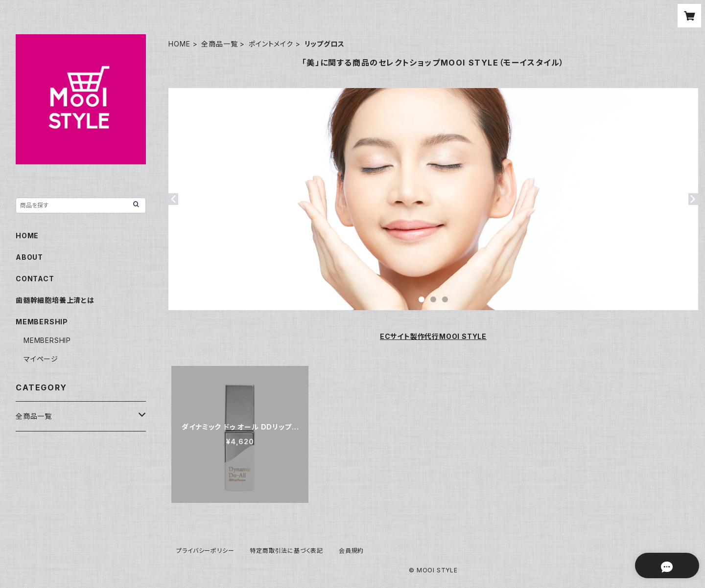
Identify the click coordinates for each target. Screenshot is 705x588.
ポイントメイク (271, 44)
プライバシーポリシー (205, 551)
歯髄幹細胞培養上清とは (55, 300)
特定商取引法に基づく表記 (286, 551)
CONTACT (35, 279)
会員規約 (351, 551)
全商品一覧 (219, 44)
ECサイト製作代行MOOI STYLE (433, 336)
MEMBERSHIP (47, 340)
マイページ (41, 359)
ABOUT (29, 257)
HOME (179, 44)
